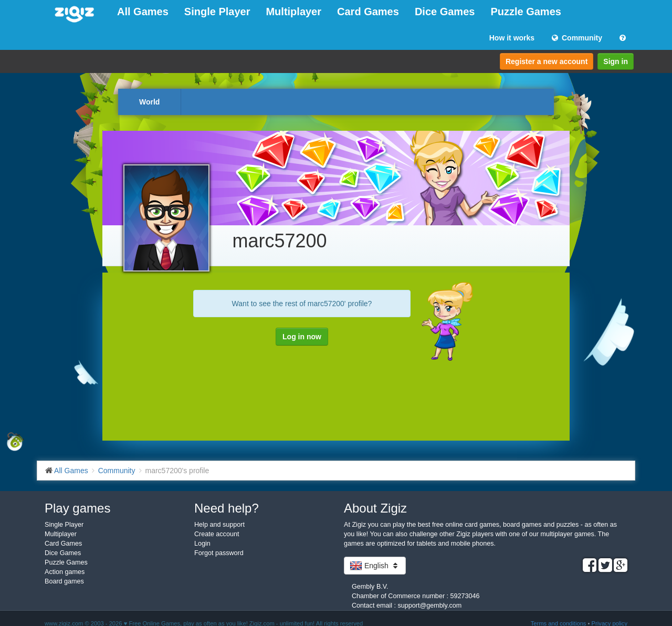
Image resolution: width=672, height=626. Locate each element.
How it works (512, 38)
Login (202, 544)
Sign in (616, 61)
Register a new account (547, 61)
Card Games (368, 12)
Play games (77, 508)
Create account (217, 534)
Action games (65, 572)
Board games (64, 581)
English (375, 566)
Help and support (219, 525)
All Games (143, 12)
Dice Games (445, 12)
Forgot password (219, 553)
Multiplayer (293, 12)
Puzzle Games (526, 12)
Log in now (302, 337)
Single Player (217, 12)
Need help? (227, 508)
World (149, 102)
